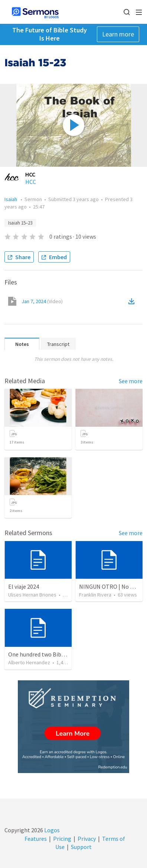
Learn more (118, 34)
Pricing (62, 839)
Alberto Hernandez (29, 662)
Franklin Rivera (95, 595)
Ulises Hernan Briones (32, 595)
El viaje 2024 (24, 586)
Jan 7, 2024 (42, 301)
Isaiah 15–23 (20, 223)
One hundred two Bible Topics (46, 654)
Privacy (87, 839)
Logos (51, 830)
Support (81, 847)
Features (36, 839)
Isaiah (11, 199)
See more (131, 381)
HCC (31, 182)
